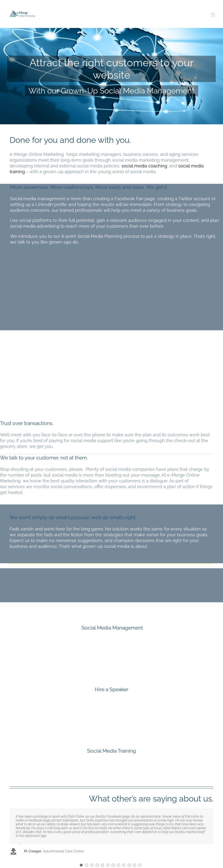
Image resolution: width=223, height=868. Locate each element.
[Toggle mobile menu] (213, 15)
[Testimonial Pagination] (81, 865)
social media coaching (144, 166)
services (16, 487)
